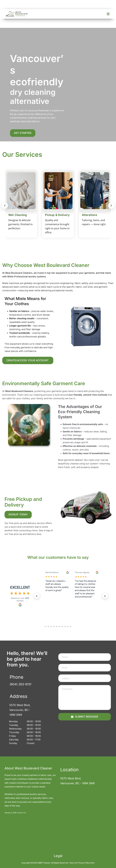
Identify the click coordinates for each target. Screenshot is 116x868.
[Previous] (5, 206)
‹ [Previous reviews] (37, 596)
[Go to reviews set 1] (45, 627)
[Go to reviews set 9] (68, 627)
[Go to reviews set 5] (57, 627)
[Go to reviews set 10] (71, 627)
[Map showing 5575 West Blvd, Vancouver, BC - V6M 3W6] (77, 814)
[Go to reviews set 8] (65, 627)
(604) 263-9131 (20, 684)
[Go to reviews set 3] (51, 627)
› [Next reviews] (105, 596)
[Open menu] (108, 14)
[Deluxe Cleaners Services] (58, 206)
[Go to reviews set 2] (48, 627)
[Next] (111, 206)
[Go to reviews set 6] (59, 627)
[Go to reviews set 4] (54, 627)
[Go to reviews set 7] (62, 627)
